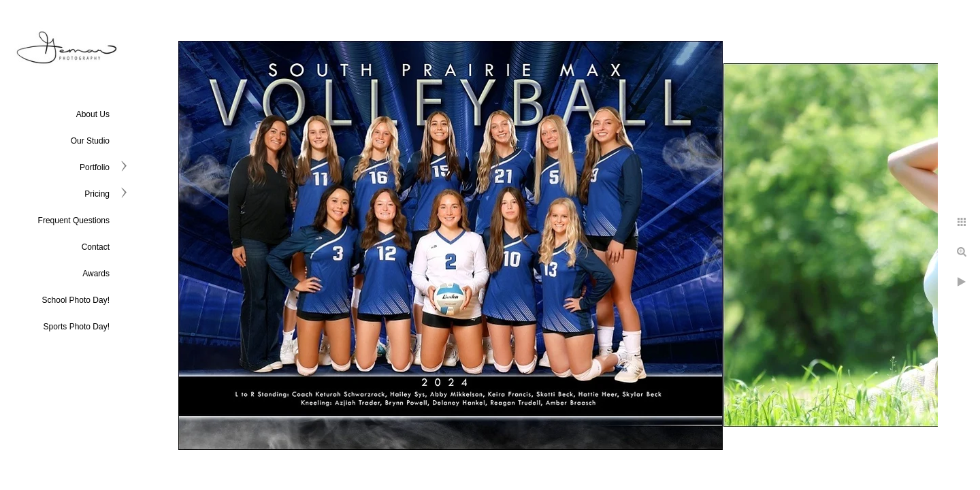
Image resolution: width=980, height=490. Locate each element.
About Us (93, 114)
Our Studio (90, 141)
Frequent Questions (74, 220)
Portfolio (95, 167)
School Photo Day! (76, 300)
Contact (96, 247)
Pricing (97, 194)
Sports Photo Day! (77, 327)
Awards (96, 274)
